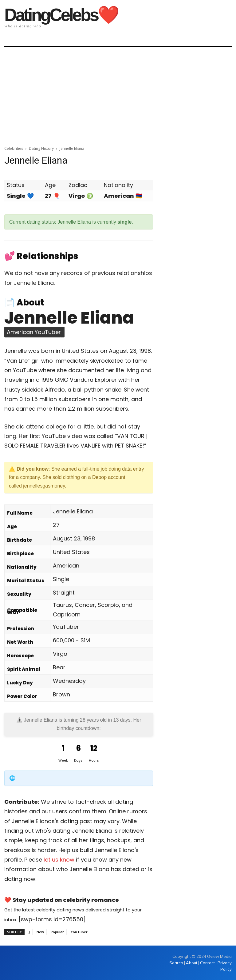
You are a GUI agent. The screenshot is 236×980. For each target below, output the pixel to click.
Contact (207, 963)
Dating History (41, 148)
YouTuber (79, 932)
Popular (57, 932)
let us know (59, 860)
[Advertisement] (118, 94)
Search (177, 963)
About (192, 963)
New (40, 932)
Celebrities (14, 148)
